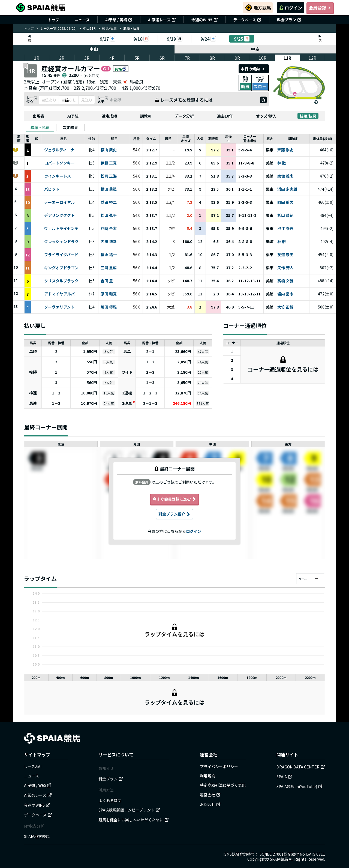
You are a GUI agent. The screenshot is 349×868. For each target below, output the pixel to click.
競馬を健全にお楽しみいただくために (134, 820)
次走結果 (70, 127)
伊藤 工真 (109, 163)
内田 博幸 (109, 242)
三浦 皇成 (109, 268)
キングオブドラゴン (61, 268)
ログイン (291, 8)
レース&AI (33, 767)
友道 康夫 (285, 255)
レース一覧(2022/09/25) (58, 28)
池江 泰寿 (285, 229)
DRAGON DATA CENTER (301, 767)
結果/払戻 (109, 28)
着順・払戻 (40, 127)
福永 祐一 (109, 255)
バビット (52, 189)
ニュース (82, 20)
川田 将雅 (109, 307)
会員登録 (320, 8)
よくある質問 (110, 800)
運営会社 (210, 795)
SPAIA (284, 777)
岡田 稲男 (285, 202)
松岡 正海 (109, 176)
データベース (247, 20)
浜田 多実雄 (287, 189)
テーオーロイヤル (59, 202)
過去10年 (225, 116)
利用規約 (207, 776)
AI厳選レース (162, 20)
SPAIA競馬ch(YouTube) (300, 786)
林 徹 (282, 163)
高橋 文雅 (285, 281)
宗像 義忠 (285, 176)
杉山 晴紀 (285, 215)
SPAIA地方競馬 (37, 836)
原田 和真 (109, 294)
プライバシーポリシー (219, 767)
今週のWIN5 (205, 20)
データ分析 (184, 116)
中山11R (89, 28)
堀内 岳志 (285, 294)
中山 (94, 49)
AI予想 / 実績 (119, 20)
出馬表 (38, 116)
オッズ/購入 (266, 116)
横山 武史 (109, 150)
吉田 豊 (107, 281)
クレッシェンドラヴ (61, 242)
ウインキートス (58, 176)
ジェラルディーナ (59, 150)
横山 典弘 (109, 189)
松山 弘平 (109, 215)
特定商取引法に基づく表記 (223, 785)
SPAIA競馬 (279, 859)
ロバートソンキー (59, 163)
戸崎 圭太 (109, 229)
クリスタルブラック (61, 281)
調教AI (146, 116)
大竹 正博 (285, 307)
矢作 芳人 (285, 268)
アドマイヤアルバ (59, 294)
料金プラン (289, 20)
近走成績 (109, 116)
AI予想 (73, 116)
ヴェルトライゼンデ (61, 229)
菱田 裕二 (109, 202)
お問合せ (210, 804)
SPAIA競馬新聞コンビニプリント (129, 810)
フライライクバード (61, 255)
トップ (53, 20)
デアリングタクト (59, 215)
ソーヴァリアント (59, 307)
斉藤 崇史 (285, 150)
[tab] (40, 127)
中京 (255, 49)
